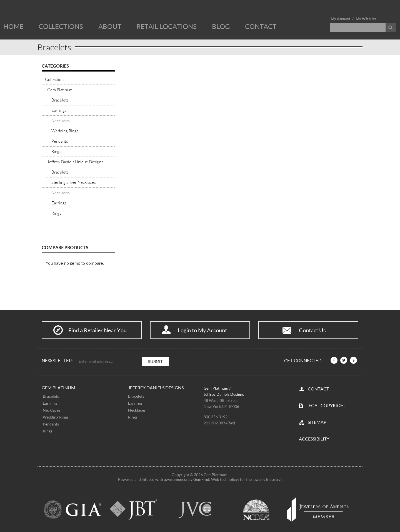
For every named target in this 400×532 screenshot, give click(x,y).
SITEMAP (317, 422)
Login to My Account (202, 330)
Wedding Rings (56, 417)
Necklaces (52, 410)
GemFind (201, 479)
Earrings (50, 403)
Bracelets (51, 396)
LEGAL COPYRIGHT (326, 405)
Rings (47, 431)
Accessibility (314, 438)
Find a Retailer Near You (97, 330)
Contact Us (312, 330)
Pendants (51, 424)
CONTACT (318, 388)
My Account (340, 19)
